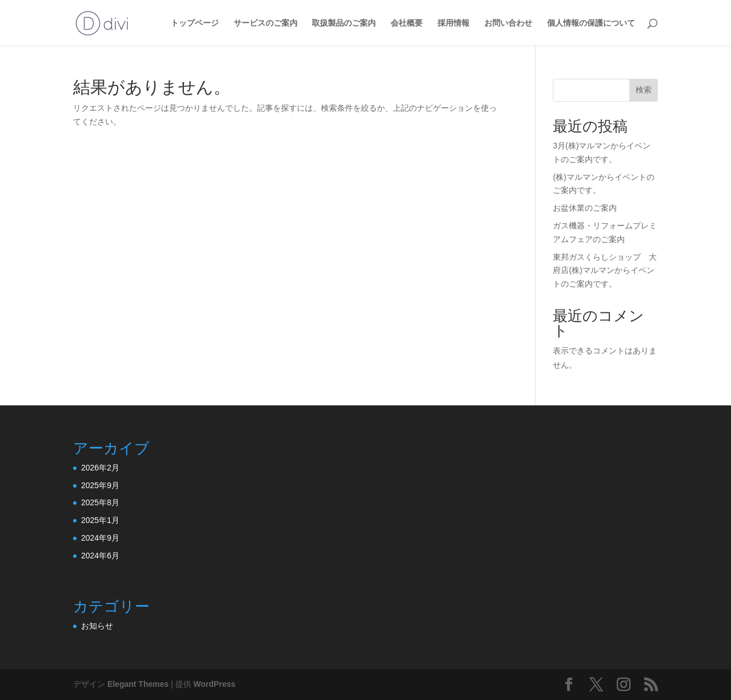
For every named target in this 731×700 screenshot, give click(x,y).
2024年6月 (100, 556)
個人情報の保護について (591, 23)
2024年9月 (100, 538)
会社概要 (407, 23)
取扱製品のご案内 (344, 23)
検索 (644, 90)
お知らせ (97, 626)
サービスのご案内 (266, 23)
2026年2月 (100, 468)
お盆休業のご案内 (585, 208)
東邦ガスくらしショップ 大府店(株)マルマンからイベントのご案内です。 (605, 271)
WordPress (215, 684)
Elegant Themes (138, 684)
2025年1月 (100, 520)
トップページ (195, 23)
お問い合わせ (508, 23)
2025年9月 (100, 485)
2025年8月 (100, 502)
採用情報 (453, 23)
